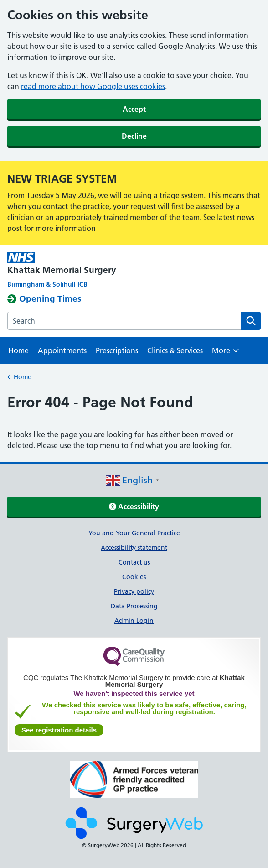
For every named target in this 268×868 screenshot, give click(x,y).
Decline (134, 136)
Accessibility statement (134, 548)
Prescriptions (117, 350)
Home (18, 350)
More (225, 353)
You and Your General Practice (134, 533)
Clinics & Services (175, 350)
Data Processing (134, 606)
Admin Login (134, 621)
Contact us (134, 562)
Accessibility (134, 507)
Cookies (134, 577)
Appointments (62, 350)
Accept (134, 109)
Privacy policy (134, 591)
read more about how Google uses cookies (93, 86)
